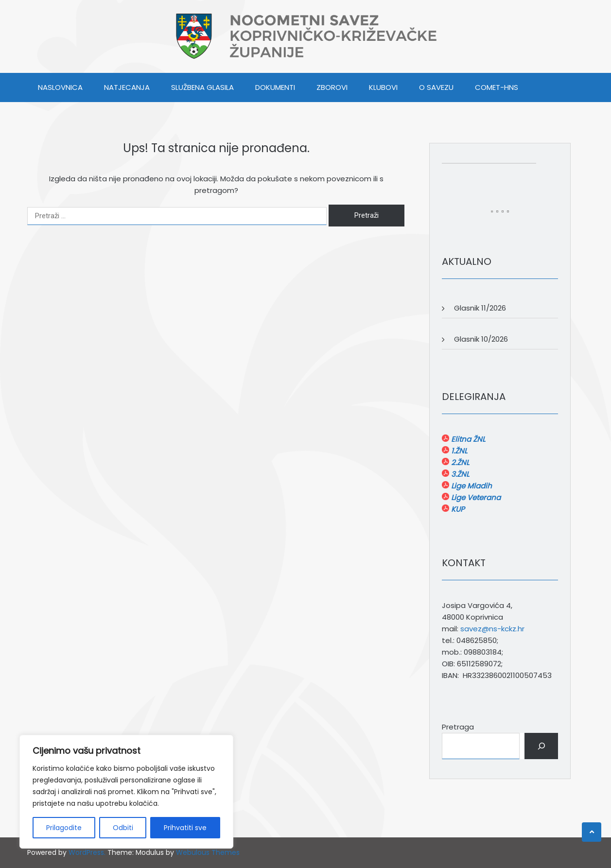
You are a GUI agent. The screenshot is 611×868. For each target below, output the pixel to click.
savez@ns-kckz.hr (492, 629)
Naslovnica (60, 87)
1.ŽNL (458, 451)
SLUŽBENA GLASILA (202, 87)
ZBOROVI (332, 87)
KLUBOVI (383, 87)
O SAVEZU (436, 87)
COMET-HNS (497, 87)
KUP (457, 509)
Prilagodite (64, 828)
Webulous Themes (208, 852)
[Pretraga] (541, 746)
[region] (126, 792)
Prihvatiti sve (185, 828)
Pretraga (458, 727)
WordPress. (87, 852)
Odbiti (123, 828)
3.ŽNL (459, 474)
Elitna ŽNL (467, 439)
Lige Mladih (471, 486)
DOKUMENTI (275, 87)
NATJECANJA (127, 87)
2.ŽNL (459, 462)
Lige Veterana (475, 497)
